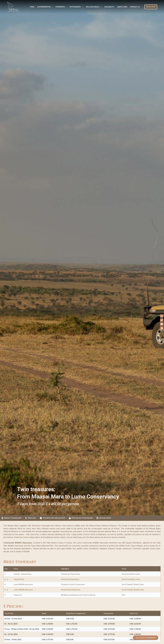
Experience (62, 7)
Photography (77, 7)
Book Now (151, 7)
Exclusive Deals (94, 7)
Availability (109, 7)
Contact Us (135, 7)
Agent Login (122, 7)
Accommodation (45, 7)
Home (32, 7)
